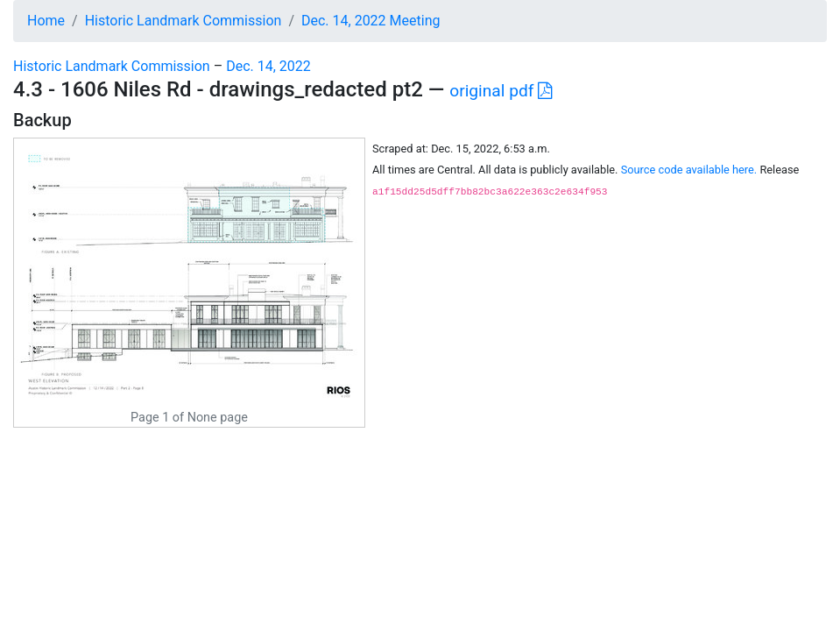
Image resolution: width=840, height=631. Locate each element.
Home (46, 21)
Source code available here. (689, 170)
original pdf (501, 91)
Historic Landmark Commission (184, 21)
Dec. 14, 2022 (268, 66)
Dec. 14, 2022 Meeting (371, 21)
